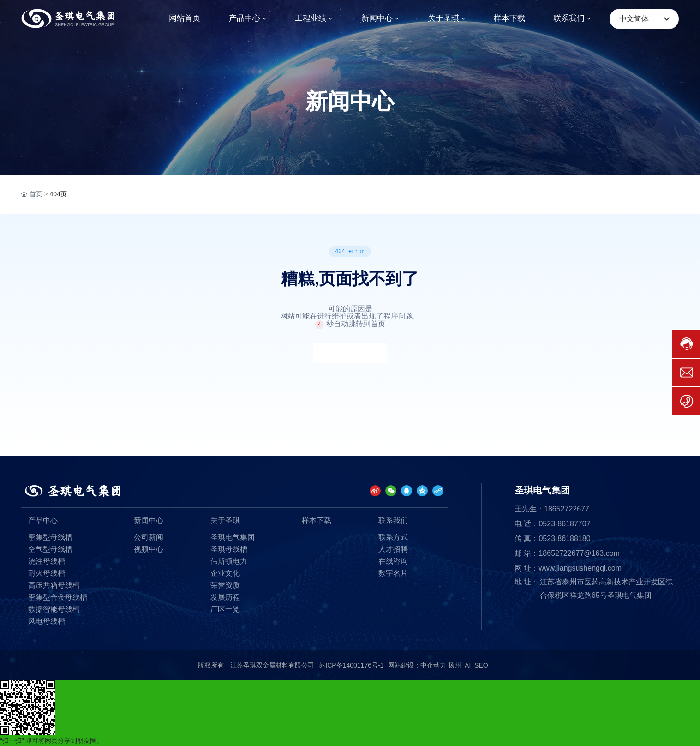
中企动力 (433, 665)
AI (468, 665)
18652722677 (567, 509)
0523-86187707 (564, 524)
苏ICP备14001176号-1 (351, 665)
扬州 (455, 665)
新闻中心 (350, 101)
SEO (481, 665)
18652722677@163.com (579, 553)
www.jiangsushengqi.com (580, 568)
